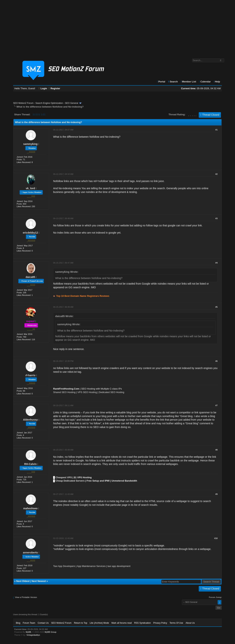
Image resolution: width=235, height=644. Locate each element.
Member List (188, 82)
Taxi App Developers (64, 566)
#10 (216, 538)
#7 (216, 405)
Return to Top (81, 623)
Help (217, 82)
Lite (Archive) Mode (99, 623)
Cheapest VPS (64, 477)
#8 (216, 450)
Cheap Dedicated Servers (70, 481)
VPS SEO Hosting (87, 392)
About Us (190, 623)
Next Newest (39, 581)
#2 (216, 174)
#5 (216, 307)
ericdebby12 (30, 233)
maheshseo (30, 508)
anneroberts (30, 553)
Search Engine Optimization (49, 103)
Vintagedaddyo (33, 635)
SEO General (72, 103)
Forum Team (29, 623)
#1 (216, 130)
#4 (216, 263)
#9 (216, 494)
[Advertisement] (117, 27)
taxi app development (119, 566)
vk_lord (30, 188)
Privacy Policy (160, 623)
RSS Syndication (142, 623)
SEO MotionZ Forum (23, 103)
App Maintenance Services (91, 566)
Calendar (205, 82)
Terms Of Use (176, 623)
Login (43, 88)
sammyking (30, 144)
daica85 (30, 277)
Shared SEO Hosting (64, 392)
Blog (18, 623)
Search (173, 82)
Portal (161, 82)
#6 (216, 361)
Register (54, 88)
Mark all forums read (121, 623)
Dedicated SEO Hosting (111, 392)
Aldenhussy (30, 420)
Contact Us (43, 623)
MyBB (28, 632)
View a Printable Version (26, 597)
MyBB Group (50, 632)
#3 (216, 218)
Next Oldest (23, 581)
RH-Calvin (30, 464)
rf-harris (30, 375)
